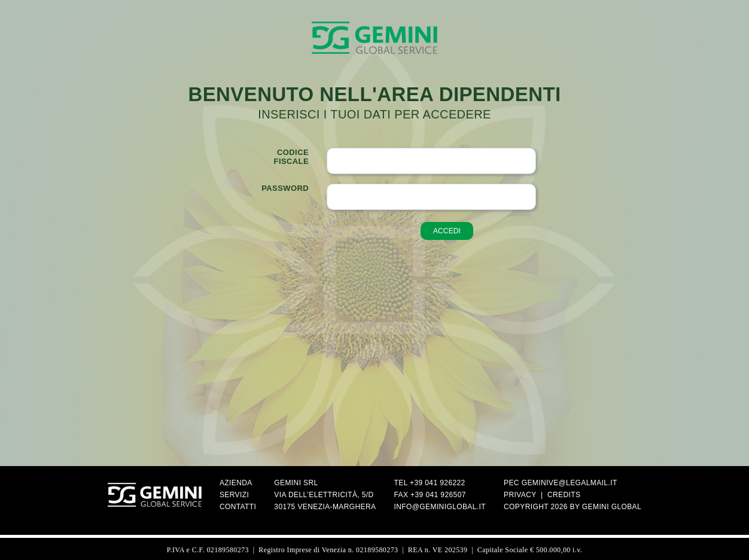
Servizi (234, 495)
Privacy (520, 495)
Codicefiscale (291, 157)
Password (285, 188)
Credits (564, 495)
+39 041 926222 (438, 483)
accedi (447, 231)
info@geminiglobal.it (440, 507)
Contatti (238, 507)
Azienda (236, 483)
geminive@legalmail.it (570, 483)
